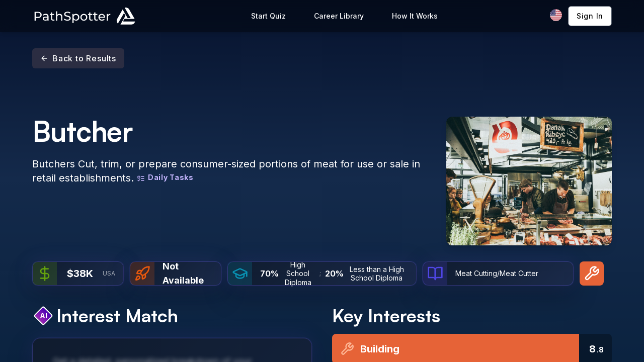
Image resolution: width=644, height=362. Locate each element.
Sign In (590, 16)
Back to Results (78, 58)
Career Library (339, 16)
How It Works (415, 16)
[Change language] (556, 15)
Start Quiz (268, 16)
